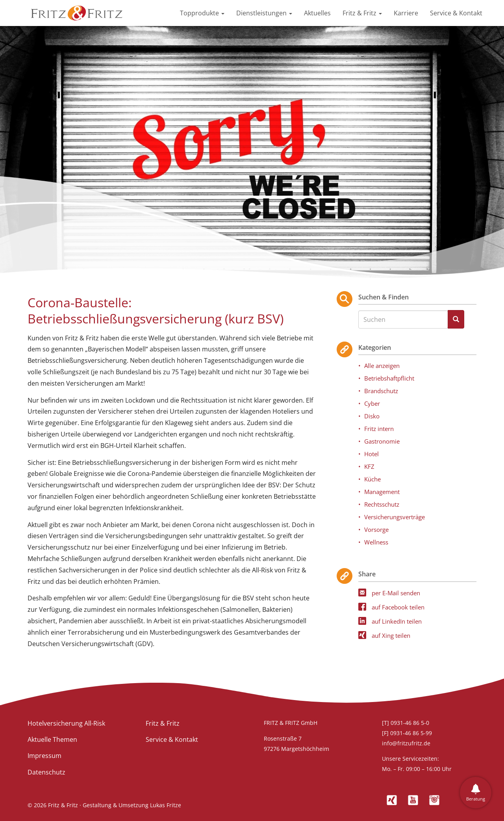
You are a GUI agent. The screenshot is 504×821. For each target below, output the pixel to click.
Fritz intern (379, 429)
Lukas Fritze (166, 805)
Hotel (372, 454)
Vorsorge (376, 529)
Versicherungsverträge (395, 517)
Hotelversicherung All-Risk (66, 723)
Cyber (372, 403)
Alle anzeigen (382, 366)
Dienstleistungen (264, 13)
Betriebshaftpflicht (389, 378)
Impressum (44, 756)
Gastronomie (382, 441)
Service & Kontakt (456, 13)
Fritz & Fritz (362, 13)
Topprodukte (202, 13)
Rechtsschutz (382, 504)
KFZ (369, 466)
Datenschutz (46, 772)
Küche (372, 479)
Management (382, 492)
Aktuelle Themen (52, 739)
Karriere (406, 13)
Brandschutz (381, 391)
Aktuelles (317, 13)
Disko (372, 416)
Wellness (376, 542)
